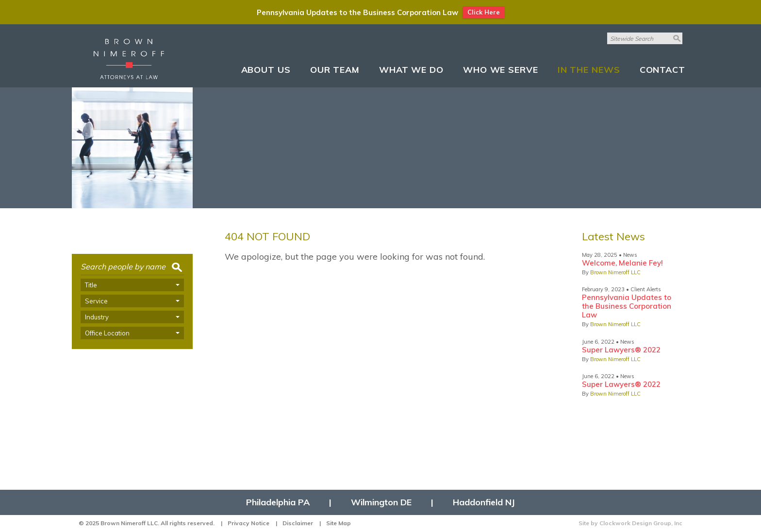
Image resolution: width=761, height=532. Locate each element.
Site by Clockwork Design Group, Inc (630, 523)
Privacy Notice (248, 523)
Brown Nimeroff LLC (615, 272)
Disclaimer (298, 523)
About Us (266, 70)
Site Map (339, 523)
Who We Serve (501, 70)
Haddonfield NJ (484, 502)
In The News (589, 70)
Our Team (335, 70)
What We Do (411, 70)
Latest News (613, 236)
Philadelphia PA (278, 502)
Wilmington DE (381, 502)
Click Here (484, 12)
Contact (662, 70)
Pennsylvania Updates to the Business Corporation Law (627, 306)
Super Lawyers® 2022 (621, 350)
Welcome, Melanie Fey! (622, 263)
